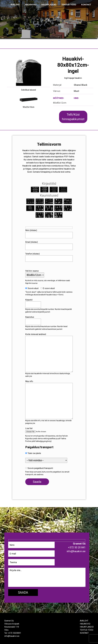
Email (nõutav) (32, 242)
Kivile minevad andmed (36, 334)
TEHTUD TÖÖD (69, 5)
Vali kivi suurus (32, 271)
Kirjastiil (29, 300)
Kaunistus (30, 317)
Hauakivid (31, 5)
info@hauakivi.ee (12, 636)
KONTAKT (86, 5)
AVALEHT (15, 5)
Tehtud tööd (87, 630)
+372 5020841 (14, 633)
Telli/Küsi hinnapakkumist (73, 117)
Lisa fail (29, 428)
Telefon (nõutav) (32, 254)
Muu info (29, 381)
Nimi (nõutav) (31, 230)
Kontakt (84, 633)
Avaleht (84, 621)
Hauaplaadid (49, 5)
